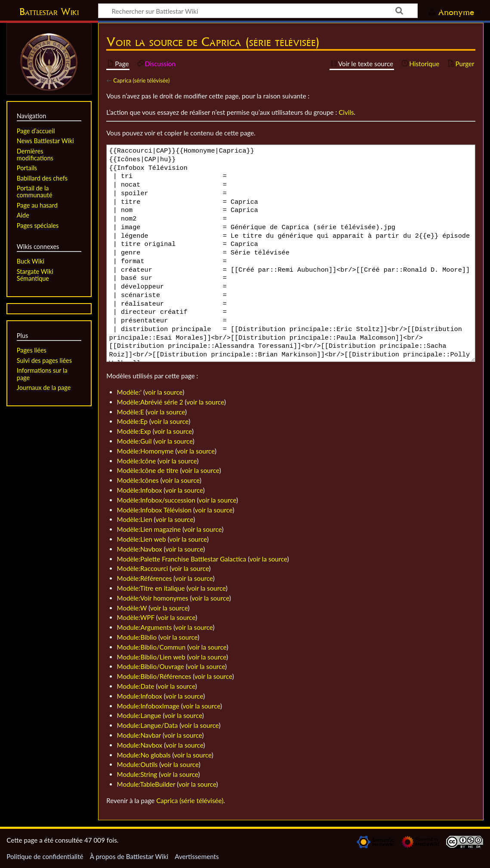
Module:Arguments (145, 627)
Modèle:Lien (135, 519)
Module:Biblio (137, 637)
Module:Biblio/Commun (151, 647)
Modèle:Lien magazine (149, 529)
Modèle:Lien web (142, 539)
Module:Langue (139, 715)
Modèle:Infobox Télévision (154, 510)
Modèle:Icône (137, 461)
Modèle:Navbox (140, 549)
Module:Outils (137, 764)
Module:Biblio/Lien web (151, 657)
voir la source (164, 392)
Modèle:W (132, 608)
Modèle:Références (145, 578)
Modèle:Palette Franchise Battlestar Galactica (182, 559)
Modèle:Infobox (140, 490)
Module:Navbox (140, 745)
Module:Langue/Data (148, 725)
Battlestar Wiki (49, 12)
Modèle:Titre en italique (151, 588)
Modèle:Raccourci (143, 568)
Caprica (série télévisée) (141, 80)
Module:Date (136, 686)
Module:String (137, 774)
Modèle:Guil (134, 441)
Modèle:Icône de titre (148, 470)
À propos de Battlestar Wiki (129, 856)
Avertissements (197, 856)
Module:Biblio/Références (154, 676)
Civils (346, 112)
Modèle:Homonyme (145, 451)
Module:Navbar (139, 735)
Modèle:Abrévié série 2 (150, 402)
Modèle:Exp (134, 431)
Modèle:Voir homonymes (153, 598)
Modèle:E (131, 412)
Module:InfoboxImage (148, 706)
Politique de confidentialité (45, 856)
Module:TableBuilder (146, 784)
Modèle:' (129, 392)
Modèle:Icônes (138, 480)
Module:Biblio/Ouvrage (151, 666)
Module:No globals (144, 755)
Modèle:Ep (132, 421)
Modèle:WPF (136, 617)
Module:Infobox (140, 696)
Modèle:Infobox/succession (156, 500)
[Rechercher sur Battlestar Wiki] (258, 11)
